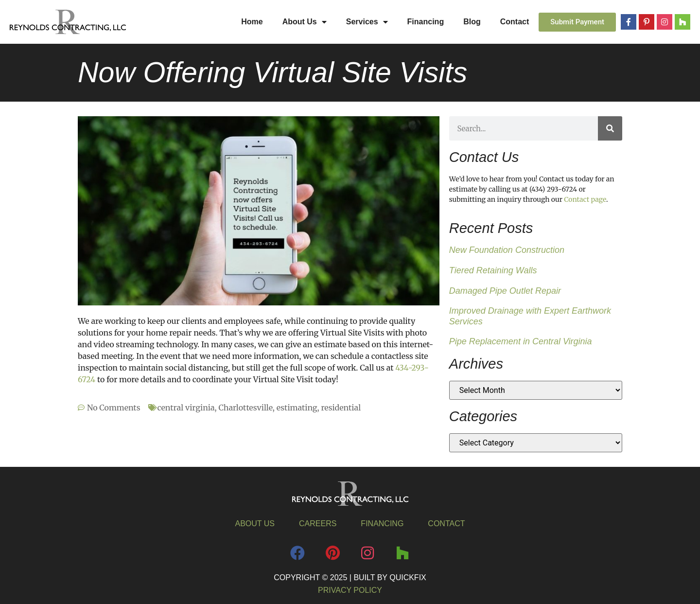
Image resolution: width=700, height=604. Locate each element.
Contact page (585, 199)
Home (252, 22)
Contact (515, 22)
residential (341, 408)
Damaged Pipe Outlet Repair (505, 291)
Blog (472, 22)
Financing (426, 22)
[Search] (610, 128)
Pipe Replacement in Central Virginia (521, 341)
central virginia (186, 408)
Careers (318, 524)
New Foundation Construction (507, 250)
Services (367, 22)
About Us (305, 22)
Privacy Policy (350, 590)
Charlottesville (245, 408)
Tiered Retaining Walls (493, 270)
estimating (297, 408)
